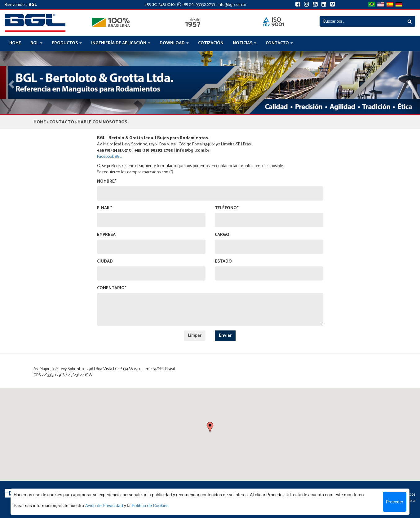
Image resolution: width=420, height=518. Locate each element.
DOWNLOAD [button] (174, 43)
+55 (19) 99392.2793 (196, 5)
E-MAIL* (105, 208)
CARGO (222, 235)
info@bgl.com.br (232, 5)
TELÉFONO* (227, 208)
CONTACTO (62, 122)
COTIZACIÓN (211, 43)
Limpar (195, 336)
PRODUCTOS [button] (67, 43)
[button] (210, 428)
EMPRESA (106, 235)
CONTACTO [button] (279, 43)
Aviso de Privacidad (104, 506)
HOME (15, 43)
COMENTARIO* (112, 288)
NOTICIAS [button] (245, 43)
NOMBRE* (107, 182)
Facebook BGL (109, 157)
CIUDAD (105, 262)
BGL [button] (36, 43)
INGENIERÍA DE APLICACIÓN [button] (121, 43)
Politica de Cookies (150, 506)
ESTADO (223, 262)
